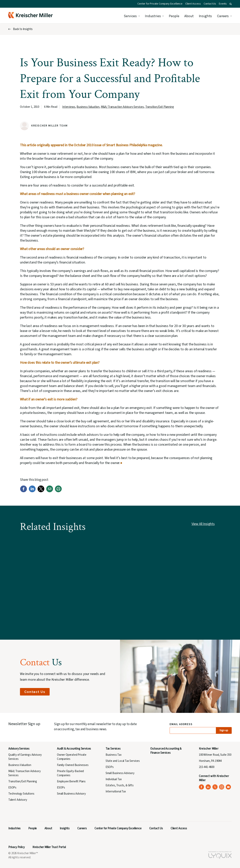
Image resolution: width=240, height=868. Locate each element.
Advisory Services (19, 749)
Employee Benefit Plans (71, 781)
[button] (231, 4)
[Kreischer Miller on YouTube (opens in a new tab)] (228, 787)
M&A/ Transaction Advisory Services (122, 107)
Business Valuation (88, 107)
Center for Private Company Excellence (160, 4)
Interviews (69, 107)
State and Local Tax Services (123, 761)
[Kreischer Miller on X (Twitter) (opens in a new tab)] (215, 787)
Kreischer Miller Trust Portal (49, 847)
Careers (223, 16)
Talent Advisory (18, 800)
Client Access (193, 4)
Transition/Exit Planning (160, 107)
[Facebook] (24, 491)
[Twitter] (41, 491)
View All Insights (203, 524)
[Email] (50, 491)
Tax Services (113, 749)
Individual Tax (114, 779)
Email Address (181, 724)
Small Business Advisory (71, 794)
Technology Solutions (21, 794)
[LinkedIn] (32, 491)
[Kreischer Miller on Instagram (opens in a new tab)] (222, 787)
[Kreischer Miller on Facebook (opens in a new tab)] (202, 787)
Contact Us (210, 4)
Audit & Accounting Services (74, 749)
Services (130, 16)
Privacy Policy (17, 847)
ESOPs (12, 788)
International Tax (116, 792)
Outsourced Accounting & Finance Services (166, 751)
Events (223, 4)
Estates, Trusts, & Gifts (120, 785)
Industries (153, 16)
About (189, 16)
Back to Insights (23, 29)
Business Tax (114, 755)
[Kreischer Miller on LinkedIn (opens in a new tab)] (208, 787)
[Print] (58, 491)
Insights (206, 16)
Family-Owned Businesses (73, 765)
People (174, 16)
